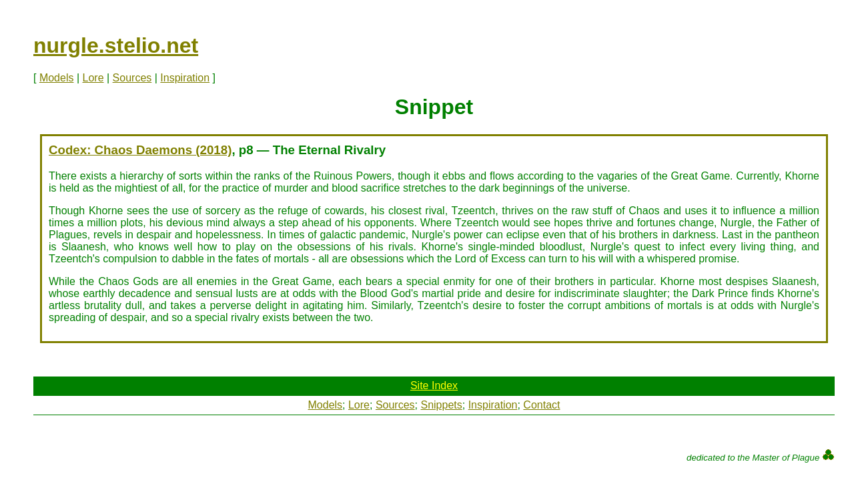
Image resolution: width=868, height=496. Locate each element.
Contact (541, 405)
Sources (132, 78)
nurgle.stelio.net (116, 45)
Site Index (434, 386)
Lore (93, 78)
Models (57, 78)
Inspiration (185, 78)
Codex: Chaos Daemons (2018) (140, 150)
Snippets (441, 405)
